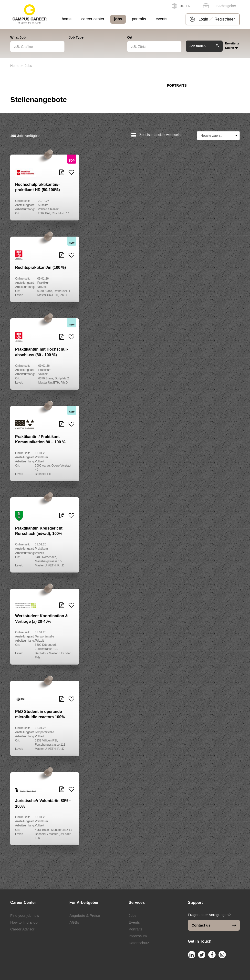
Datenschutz (139, 943)
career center (93, 19)
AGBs (74, 922)
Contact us (214, 925)
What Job (18, 37)
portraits (139, 19)
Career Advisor (22, 929)
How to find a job (24, 922)
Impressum (138, 936)
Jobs (133, 915)
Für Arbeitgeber (219, 6)
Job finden (204, 46)
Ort (130, 37)
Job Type (76, 37)
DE (182, 6)
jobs (118, 19)
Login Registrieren (217, 19)
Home (15, 66)
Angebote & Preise (85, 915)
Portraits (135, 929)
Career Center (23, 902)
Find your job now (25, 915)
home (67, 19)
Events (134, 922)
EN (188, 6)
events (161, 19)
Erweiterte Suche (232, 46)
